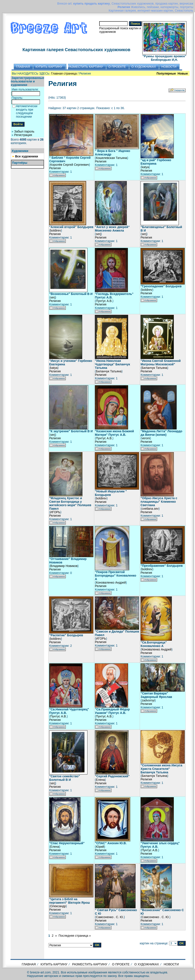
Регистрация (23, 135)
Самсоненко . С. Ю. (110, 917)
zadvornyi (148, 700)
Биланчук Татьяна (109, 371)
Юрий (100, 847)
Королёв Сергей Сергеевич (70, 165)
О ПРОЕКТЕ (121, 964)
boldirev (56, 230)
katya (145, 167)
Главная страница (64, 73)
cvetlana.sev (150, 509)
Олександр (58, 906)
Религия (55, 168)
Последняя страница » (75, 936)
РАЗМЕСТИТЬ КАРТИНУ (90, 964)
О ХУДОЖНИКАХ (146, 964)
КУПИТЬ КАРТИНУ (54, 964)
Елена (100, 780)
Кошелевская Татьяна (112, 158)
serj (98, 234)
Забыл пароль (24, 131)
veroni (146, 438)
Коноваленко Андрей (111, 582)
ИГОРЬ (55, 512)
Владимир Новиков (64, 566)
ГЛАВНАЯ (29, 964)
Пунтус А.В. (104, 301)
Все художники (27, 156)
